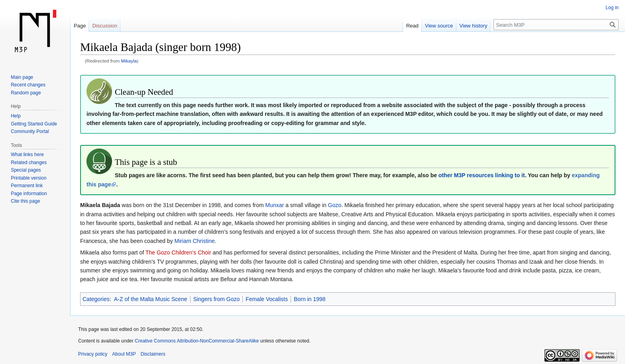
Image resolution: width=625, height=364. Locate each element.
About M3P (124, 354)
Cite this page (25, 201)
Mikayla (129, 61)
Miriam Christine (195, 241)
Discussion (105, 26)
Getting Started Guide (34, 124)
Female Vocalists (267, 299)
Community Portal (30, 131)
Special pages (26, 170)
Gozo (335, 205)
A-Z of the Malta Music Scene (151, 299)
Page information (29, 194)
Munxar (275, 205)
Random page (26, 93)
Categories (96, 299)
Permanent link (27, 186)
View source (439, 26)
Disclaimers (153, 354)
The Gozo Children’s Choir (178, 252)
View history (474, 26)
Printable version (28, 178)
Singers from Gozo (217, 299)
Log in (612, 8)
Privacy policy (93, 354)
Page (80, 26)
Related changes (29, 162)
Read (412, 26)
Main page (22, 77)
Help (16, 116)
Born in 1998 (310, 299)
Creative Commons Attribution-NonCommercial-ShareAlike (197, 341)
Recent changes (28, 85)
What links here (27, 155)
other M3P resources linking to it (482, 175)
